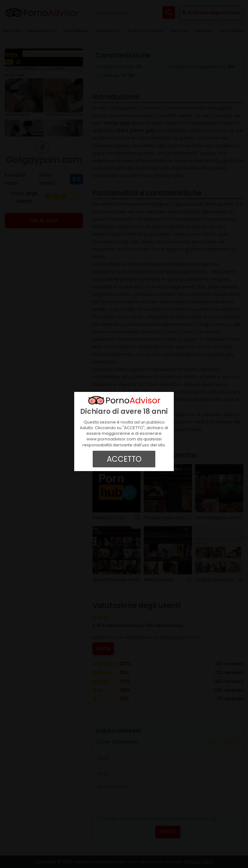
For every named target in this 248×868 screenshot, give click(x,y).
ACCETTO (124, 459)
